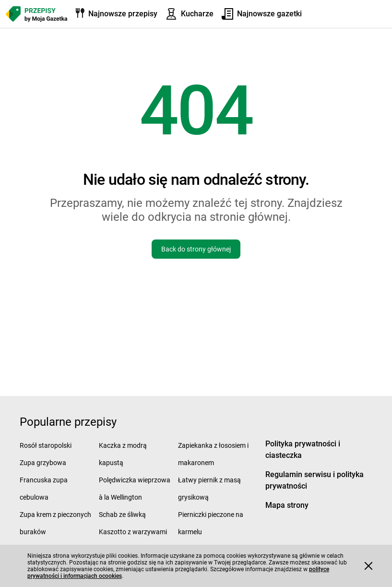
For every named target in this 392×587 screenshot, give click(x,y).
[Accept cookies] (368, 566)
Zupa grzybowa (43, 463)
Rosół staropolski (46, 445)
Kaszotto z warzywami (133, 532)
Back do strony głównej (196, 249)
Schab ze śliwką (122, 515)
